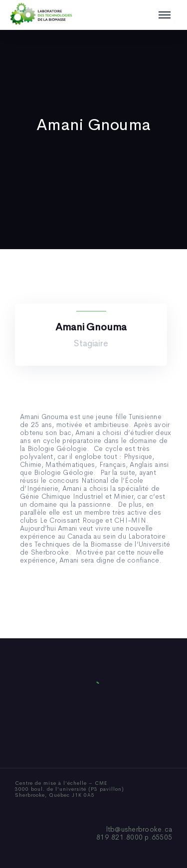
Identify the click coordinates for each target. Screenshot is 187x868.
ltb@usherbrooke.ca (139, 829)
